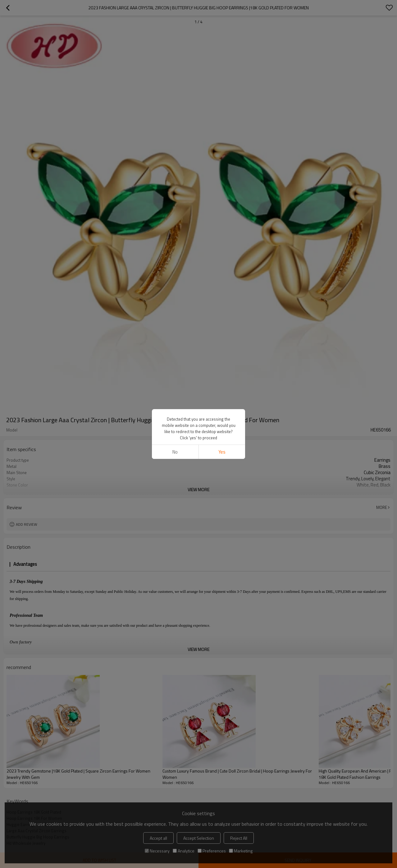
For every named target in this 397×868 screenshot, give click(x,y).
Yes (222, 452)
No (175, 452)
